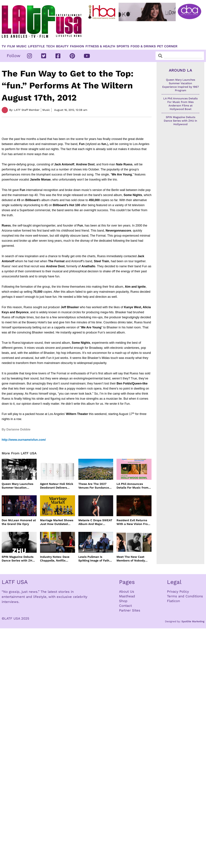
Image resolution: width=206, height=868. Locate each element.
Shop (123, 601)
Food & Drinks (143, 46)
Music (21, 46)
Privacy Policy (178, 591)
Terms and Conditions (185, 596)
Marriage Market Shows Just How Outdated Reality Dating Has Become (57, 522)
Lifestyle (36, 46)
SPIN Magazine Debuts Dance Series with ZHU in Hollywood (18, 559)
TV (4, 46)
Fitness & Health (100, 46)
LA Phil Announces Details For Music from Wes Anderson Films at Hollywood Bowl (133, 486)
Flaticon (173, 601)
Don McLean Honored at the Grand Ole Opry (19, 522)
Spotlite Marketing (193, 621)
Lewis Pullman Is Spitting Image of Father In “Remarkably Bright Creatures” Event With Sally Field (95, 559)
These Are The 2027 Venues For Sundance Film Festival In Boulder (95, 486)
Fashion (77, 46)
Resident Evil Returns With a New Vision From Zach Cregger (133, 522)
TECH (50, 46)
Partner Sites (130, 610)
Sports (123, 46)
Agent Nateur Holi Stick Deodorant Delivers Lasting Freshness (57, 486)
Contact (125, 606)
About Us (127, 591)
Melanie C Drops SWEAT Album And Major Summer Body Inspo (95, 522)
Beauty (62, 46)
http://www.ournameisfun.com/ (24, 440)
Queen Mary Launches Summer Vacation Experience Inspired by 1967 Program (18, 486)
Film (11, 46)
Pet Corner (167, 46)
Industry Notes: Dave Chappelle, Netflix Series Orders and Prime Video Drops (57, 559)
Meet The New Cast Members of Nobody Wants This (131, 559)
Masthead (127, 596)
